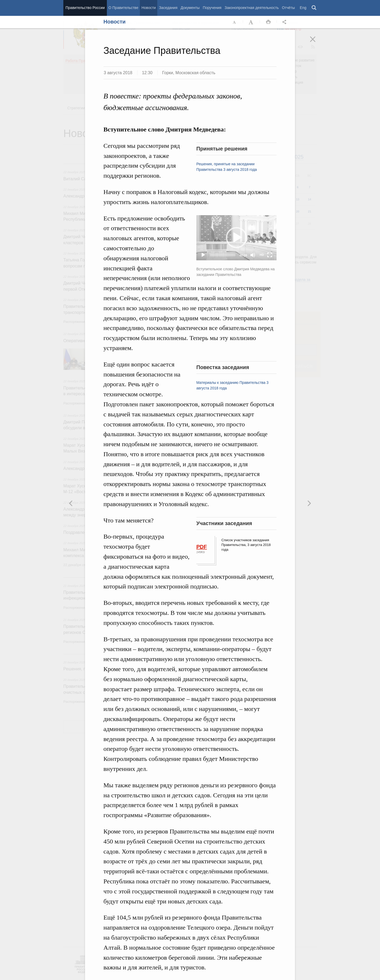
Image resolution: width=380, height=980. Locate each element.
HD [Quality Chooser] (262, 255)
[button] (236, 238)
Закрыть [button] (316, 43)
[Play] (203, 255)
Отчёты (288, 8)
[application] (236, 238)
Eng (303, 8)
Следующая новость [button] (71, 503)
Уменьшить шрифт (235, 22)
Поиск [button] (314, 8)
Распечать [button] (268, 22)
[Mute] (253, 255)
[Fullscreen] (270, 255)
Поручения (212, 8)
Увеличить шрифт (251, 22)
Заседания (168, 8)
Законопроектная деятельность (252, 8)
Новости (149, 8)
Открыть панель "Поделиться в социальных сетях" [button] (285, 22)
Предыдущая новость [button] (309, 503)
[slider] (223, 255)
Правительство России (85, 8)
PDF (202, 547)
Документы (190, 8)
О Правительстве (123, 8)
